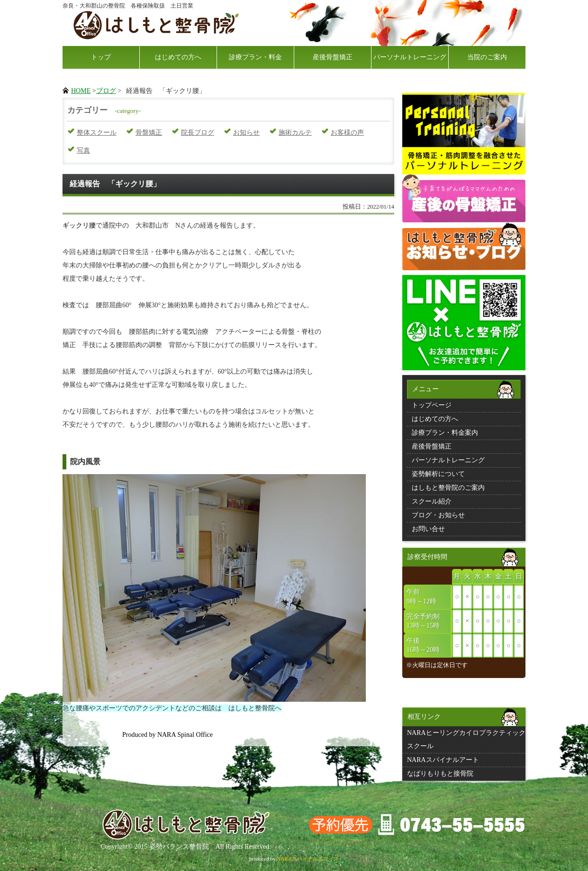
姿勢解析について (438, 474)
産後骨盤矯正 (333, 57)
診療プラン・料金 (255, 57)
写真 (83, 151)
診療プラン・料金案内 (445, 433)
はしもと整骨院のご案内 (448, 488)
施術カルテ (295, 133)
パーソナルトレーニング (410, 57)
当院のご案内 (487, 57)
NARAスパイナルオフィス (308, 859)
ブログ (106, 91)
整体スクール (97, 133)
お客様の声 (347, 133)
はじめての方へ (178, 57)
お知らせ (246, 133)
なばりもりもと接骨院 (440, 774)
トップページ (432, 405)
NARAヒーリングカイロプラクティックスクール (466, 739)
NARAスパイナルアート (443, 760)
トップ (101, 57)
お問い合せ (428, 529)
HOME (81, 91)
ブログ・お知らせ (438, 515)
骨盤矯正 (149, 133)
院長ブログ (198, 133)
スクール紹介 (432, 501)
